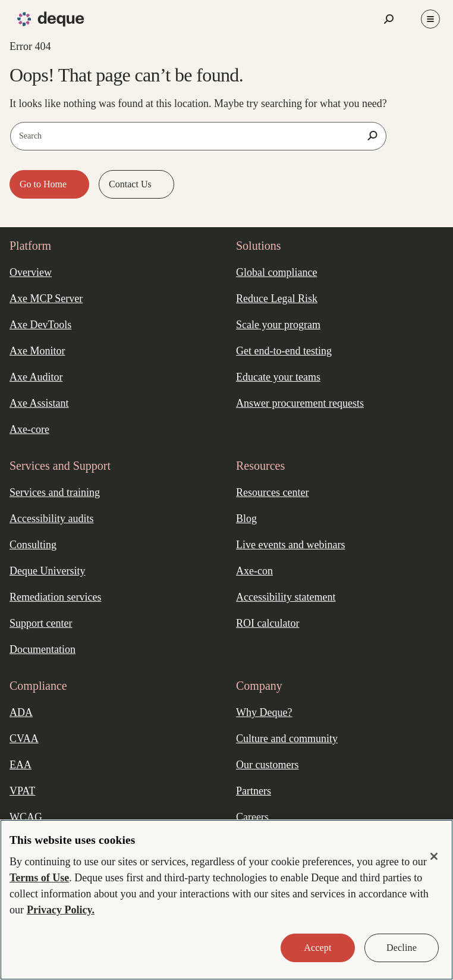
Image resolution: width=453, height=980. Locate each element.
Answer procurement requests (300, 403)
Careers (252, 817)
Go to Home (44, 184)
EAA (21, 765)
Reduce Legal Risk (277, 299)
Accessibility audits (51, 519)
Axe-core (29, 429)
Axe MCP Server (46, 299)
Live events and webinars (290, 545)
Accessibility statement (286, 597)
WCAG (26, 817)
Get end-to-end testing (284, 351)
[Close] (434, 856)
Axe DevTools (40, 325)
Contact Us (131, 184)
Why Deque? (264, 712)
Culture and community (287, 739)
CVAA (24, 739)
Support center (41, 623)
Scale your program (278, 325)
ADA (21, 712)
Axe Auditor (36, 377)
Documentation (43, 649)
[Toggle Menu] (430, 19)
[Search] (373, 136)
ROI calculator (268, 623)
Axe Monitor (37, 351)
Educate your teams (278, 377)
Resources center (272, 492)
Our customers (267, 765)
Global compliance (276, 272)
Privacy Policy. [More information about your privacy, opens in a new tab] (61, 910)
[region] (227, 900)
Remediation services (55, 597)
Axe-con (254, 571)
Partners (254, 791)
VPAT (22, 791)
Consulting (33, 545)
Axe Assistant (39, 403)
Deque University (47, 571)
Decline (402, 948)
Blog (246, 519)
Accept (317, 948)
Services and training (55, 492)
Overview (31, 272)
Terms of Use (39, 878)
